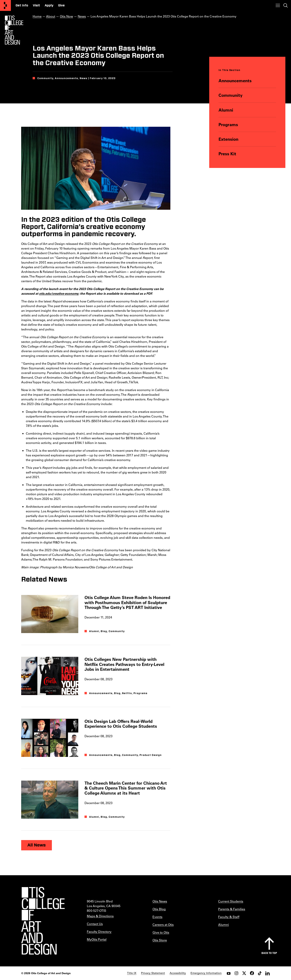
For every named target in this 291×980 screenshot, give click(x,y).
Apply (49, 5)
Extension (228, 139)
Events (157, 917)
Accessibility (178, 973)
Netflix (127, 693)
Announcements (235, 81)
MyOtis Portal (97, 939)
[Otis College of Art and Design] (5, 5)
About (51, 16)
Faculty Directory (99, 932)
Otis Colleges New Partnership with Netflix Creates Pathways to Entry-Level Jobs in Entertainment (124, 664)
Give (61, 5)
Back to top (269, 953)
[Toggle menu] (278, 5)
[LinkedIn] (267, 973)
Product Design (151, 755)
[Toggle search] (286, 5)
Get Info (22, 5)
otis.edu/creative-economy (59, 293)
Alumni (226, 110)
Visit (36, 5)
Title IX (132, 973)
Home (37, 16)
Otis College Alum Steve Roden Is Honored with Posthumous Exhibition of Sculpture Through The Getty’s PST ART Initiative (127, 602)
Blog (104, 631)
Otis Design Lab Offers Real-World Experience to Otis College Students (121, 724)
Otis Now (66, 16)
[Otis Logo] (14, 30)
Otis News (160, 901)
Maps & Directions (100, 916)
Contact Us (95, 924)
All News (37, 845)
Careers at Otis (163, 925)
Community (230, 95)
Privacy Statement (153, 973)
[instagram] (236, 973)
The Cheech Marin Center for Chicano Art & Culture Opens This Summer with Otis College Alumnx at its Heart (126, 788)
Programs (228, 124)
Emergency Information (206, 973)
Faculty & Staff (229, 917)
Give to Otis (161, 932)
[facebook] (252, 973)
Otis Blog (159, 909)
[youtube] (229, 973)
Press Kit (227, 154)
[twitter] (244, 973)
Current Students (231, 901)
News (82, 16)
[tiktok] (260, 973)
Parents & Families (232, 909)
